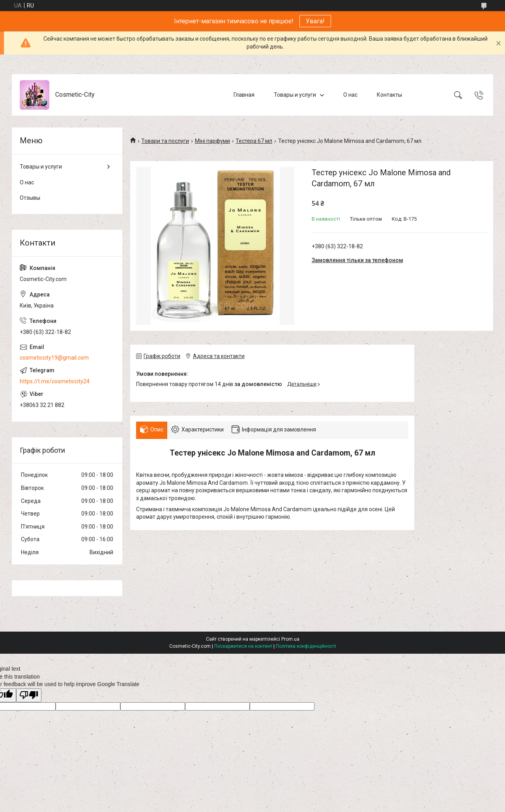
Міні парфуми (212, 141)
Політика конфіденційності (306, 646)
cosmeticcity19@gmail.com (54, 358)
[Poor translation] (29, 695)
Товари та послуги (165, 141)
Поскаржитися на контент (243, 646)
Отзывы (30, 198)
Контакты (389, 95)
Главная (244, 95)
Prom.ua (290, 639)
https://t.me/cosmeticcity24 (55, 381)
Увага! (315, 21)
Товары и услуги (295, 95)
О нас (350, 95)
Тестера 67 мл (254, 141)
